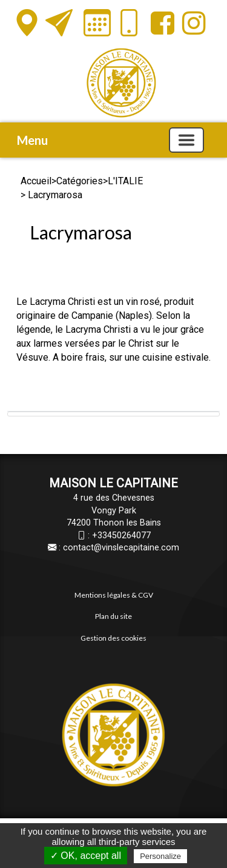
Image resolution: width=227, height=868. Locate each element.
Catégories (80, 181)
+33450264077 (121, 536)
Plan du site (113, 616)
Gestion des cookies (113, 638)
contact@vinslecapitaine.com (121, 548)
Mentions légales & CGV (114, 595)
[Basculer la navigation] (186, 140)
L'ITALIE (125, 181)
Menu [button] (32, 140)
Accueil (36, 181)
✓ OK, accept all (86, 856)
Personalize (160, 856)
